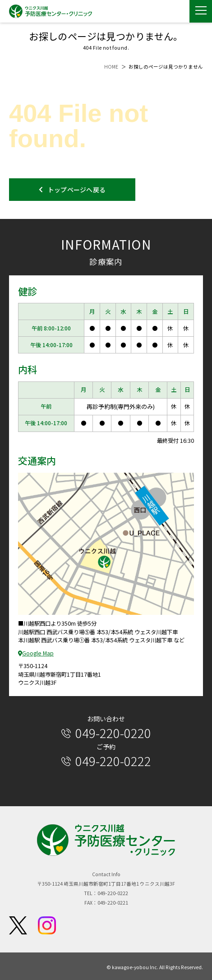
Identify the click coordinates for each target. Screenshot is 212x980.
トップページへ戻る (72, 190)
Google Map (36, 653)
